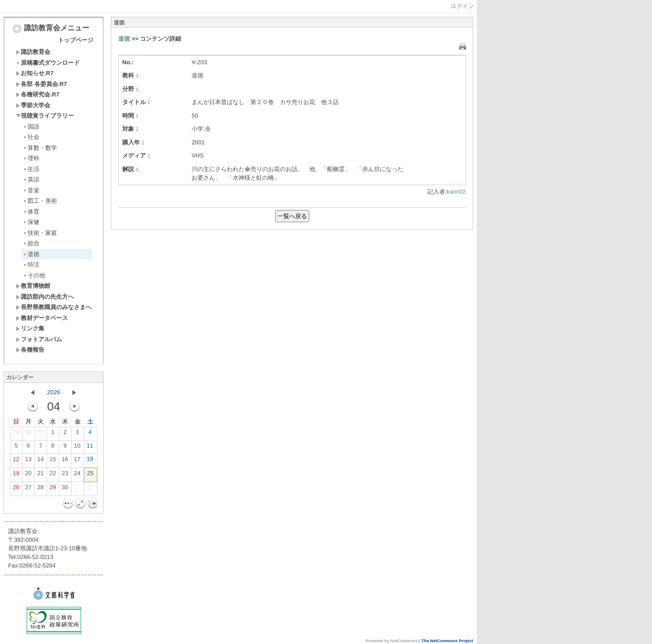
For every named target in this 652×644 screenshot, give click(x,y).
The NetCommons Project (447, 641)
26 (16, 489)
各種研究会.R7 (38, 94)
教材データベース (42, 318)
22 (53, 475)
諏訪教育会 (33, 52)
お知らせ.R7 (35, 73)
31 (40, 434)
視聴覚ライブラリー (45, 116)
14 (40, 461)
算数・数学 (40, 148)
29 (16, 434)
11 (90, 448)
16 (65, 461)
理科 (31, 158)
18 (90, 461)
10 (77, 448)
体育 (31, 212)
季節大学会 (33, 105)
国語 (31, 126)
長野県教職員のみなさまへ (54, 307)
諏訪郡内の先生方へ (45, 297)
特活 (31, 265)
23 (65, 475)
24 (77, 475)
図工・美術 (40, 201)
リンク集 (30, 328)
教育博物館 (33, 286)
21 (40, 475)
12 (16, 461)
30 (28, 434)
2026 (54, 392)
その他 (34, 275)
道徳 (31, 254)
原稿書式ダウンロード (48, 63)
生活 (31, 169)
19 (16, 475)
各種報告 (30, 350)
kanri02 (456, 192)
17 (77, 461)
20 (28, 475)
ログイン (462, 6)
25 (90, 475)
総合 (31, 243)
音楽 (31, 190)
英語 (31, 179)
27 (28, 489)
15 (53, 461)
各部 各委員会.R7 (41, 84)
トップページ (76, 40)
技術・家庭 (40, 233)
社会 (31, 137)
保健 (31, 222)
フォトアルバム (39, 339)
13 (28, 461)
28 (40, 489)
